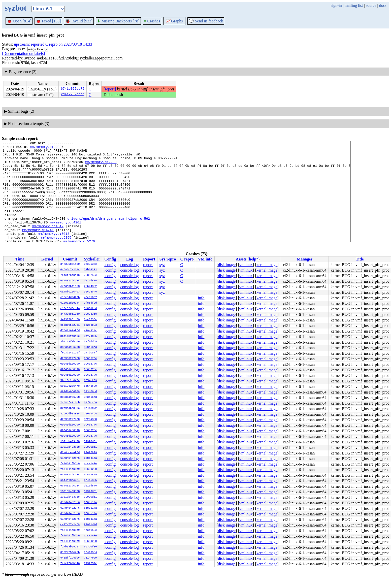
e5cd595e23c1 (70, 325)
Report (149, 259)
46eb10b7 (90, 298)
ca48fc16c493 (70, 292)
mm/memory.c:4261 (65, 239)
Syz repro (168, 259)
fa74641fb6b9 (70, 464)
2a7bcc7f (90, 353)
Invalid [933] (79, 21)
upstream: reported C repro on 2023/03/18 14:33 (53, 44)
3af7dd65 (90, 336)
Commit (70, 259)
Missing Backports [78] (118, 21)
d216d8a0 (90, 281)
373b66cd (90, 347)
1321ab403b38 (70, 442)
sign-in (336, 5)
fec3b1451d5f (70, 353)
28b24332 (90, 270)
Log (130, 259)
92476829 (90, 453)
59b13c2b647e (70, 381)
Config (110, 259)
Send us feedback (206, 21)
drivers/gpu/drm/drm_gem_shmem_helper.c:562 (109, 234)
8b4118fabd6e (70, 336)
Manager (305, 259)
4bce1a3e (90, 464)
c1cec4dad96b (70, 298)
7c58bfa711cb (70, 403)
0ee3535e (90, 264)
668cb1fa (90, 458)
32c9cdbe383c (70, 408)
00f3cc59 (90, 403)
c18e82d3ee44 (70, 303)
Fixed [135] (48, 21)
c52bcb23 (90, 325)
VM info (205, 259)
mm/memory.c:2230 (46, 148)
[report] (110, 89)
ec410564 (90, 552)
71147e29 (90, 558)
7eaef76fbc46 (70, 275)
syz (162, 265)
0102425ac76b (70, 552)
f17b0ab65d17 (70, 547)
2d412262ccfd (73, 95)
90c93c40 (90, 292)
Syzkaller (92, 259)
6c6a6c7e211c (70, 270)
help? (254, 259)
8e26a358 (90, 419)
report (148, 265)
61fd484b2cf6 (70, 458)
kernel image (267, 265)
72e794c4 (90, 414)
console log (130, 265)
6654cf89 (90, 381)
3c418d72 (90, 408)
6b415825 (90, 475)
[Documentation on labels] (24, 54)
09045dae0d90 (70, 364)
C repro (187, 259)
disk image (227, 265)
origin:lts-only (38, 49)
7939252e (90, 275)
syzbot (15, 8)
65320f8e (90, 547)
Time (20, 259)
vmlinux (246, 265)
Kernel (47, 259)
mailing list (354, 5)
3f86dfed (90, 303)
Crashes (152, 21)
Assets (241, 259)
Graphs (174, 21)
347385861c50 (70, 264)
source (371, 5)
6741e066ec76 (73, 89)
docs (383, 5)
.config (110, 265)
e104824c (90, 331)
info (201, 298)
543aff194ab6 (70, 558)
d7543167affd (70, 331)
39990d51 (90, 442)
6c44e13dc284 (70, 281)
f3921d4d (90, 525)
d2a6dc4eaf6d (70, 453)
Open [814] (19, 21)
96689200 (90, 469)
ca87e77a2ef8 (70, 525)
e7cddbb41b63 (70, 286)
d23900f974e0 (70, 358)
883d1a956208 (70, 347)
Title (360, 259)
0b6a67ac (90, 358)
